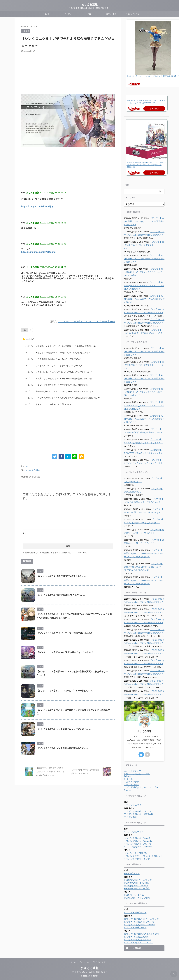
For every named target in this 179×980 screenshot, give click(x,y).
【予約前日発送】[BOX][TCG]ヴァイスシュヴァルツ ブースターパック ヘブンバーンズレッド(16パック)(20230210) (146, 165)
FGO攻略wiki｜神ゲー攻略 (137, 889)
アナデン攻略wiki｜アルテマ (138, 811)
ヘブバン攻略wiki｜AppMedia (138, 841)
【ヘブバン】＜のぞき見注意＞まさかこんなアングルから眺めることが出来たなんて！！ (61, 396)
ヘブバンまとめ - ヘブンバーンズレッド (143, 856)
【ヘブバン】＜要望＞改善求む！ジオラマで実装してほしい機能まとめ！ (55, 384)
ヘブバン (46, 14)
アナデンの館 (131, 817)
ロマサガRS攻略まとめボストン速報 (142, 934)
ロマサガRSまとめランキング (138, 942)
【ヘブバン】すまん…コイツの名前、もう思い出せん (46, 402)
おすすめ (30, 339)
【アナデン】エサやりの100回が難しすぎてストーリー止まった (144, 245)
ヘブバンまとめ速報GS (135, 853)
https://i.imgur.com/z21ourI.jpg (38, 206)
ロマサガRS (111, 14)
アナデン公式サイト (134, 805)
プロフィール (84, 962)
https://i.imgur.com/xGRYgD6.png (38, 252)
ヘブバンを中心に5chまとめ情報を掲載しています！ (89, 972)
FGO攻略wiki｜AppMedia (136, 883)
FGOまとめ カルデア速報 (137, 898)
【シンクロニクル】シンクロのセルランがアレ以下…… (64, 726)
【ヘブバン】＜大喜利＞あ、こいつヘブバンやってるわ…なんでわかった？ (55, 371)
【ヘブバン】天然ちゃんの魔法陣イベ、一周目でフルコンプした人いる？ (55, 352)
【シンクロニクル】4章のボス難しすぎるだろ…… (61, 592)
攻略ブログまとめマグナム (137, 774)
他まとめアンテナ (133, 14)
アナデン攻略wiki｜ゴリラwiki (138, 814)
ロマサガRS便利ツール (135, 927)
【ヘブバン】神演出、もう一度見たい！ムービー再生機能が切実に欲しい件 (55, 377)
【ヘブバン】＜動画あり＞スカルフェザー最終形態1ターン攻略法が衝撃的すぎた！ (59, 346)
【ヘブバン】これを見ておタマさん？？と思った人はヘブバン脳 (51, 365)
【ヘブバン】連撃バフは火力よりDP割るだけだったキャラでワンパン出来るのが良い (144, 553)
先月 (34, 468)
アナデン (68, 14)
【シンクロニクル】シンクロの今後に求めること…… (63, 745)
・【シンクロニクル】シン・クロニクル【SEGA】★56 (86, 322)
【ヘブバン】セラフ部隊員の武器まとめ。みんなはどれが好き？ (51, 359)
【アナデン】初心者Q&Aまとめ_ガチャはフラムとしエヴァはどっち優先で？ (144, 272)
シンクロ (27, 464)
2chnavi (128, 776)
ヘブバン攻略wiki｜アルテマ (138, 844)
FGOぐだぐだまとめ (134, 895)
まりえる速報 (89, 4)
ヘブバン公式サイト (134, 832)
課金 (38, 468)
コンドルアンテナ (133, 771)
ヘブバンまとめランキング (137, 859)
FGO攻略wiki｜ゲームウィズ (138, 880)
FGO (89, 14)
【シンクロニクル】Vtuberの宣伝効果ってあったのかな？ (65, 650)
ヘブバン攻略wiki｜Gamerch (138, 847)
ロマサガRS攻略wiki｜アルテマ (139, 922)
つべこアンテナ (132, 785)
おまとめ (128, 779)
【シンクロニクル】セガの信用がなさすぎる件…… (62, 573)
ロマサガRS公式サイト (135, 913)
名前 (24, 531)
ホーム (73, 962)
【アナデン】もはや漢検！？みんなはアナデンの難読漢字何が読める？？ (144, 221)
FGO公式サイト (132, 874)
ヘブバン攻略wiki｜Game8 (137, 838)
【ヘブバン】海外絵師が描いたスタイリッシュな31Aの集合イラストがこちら (56, 390)
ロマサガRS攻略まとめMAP (138, 940)
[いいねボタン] (25, 330)
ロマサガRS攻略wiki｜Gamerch (139, 925)
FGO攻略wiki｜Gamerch (136, 886)
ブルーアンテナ (132, 782)
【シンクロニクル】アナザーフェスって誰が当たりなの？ (65, 630)
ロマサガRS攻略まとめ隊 (136, 937)
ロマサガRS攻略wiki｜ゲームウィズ (141, 919)
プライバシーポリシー (100, 962)
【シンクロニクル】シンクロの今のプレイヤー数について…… (67, 688)
